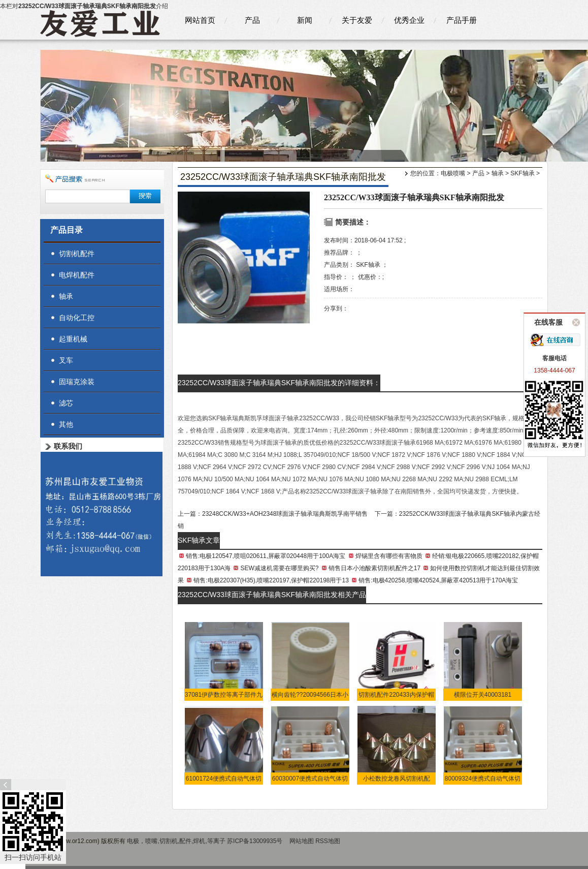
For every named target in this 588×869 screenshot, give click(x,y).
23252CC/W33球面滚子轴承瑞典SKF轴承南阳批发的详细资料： (279, 383)
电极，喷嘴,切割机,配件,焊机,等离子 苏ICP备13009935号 (205, 841)
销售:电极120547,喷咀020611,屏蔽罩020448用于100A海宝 (266, 556)
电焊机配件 (77, 275)
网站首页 (200, 20)
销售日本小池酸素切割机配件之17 (374, 568)
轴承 (498, 173)
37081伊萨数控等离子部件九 (224, 695)
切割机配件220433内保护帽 (396, 695)
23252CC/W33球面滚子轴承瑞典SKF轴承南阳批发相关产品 (272, 595)
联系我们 (68, 446)
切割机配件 (77, 254)
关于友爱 (357, 20)
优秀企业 (409, 20)
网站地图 (302, 841)
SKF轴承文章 (199, 540)
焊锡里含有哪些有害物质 (389, 556)
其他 (66, 424)
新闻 (305, 20)
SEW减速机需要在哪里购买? (279, 568)
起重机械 (73, 339)
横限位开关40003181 (483, 695)
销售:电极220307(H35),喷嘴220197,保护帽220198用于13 (271, 580)
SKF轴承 (522, 173)
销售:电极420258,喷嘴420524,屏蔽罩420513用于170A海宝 (438, 580)
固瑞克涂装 (77, 382)
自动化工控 (77, 318)
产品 (252, 20)
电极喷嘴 (453, 173)
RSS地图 (328, 841)
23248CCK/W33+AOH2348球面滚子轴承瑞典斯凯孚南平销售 (285, 514)
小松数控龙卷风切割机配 (397, 779)
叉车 (66, 360)
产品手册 (462, 20)
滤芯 (66, 403)
